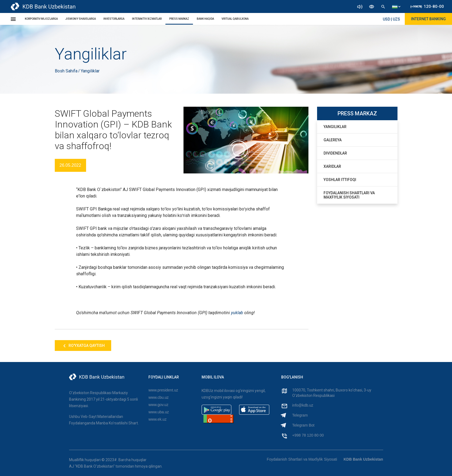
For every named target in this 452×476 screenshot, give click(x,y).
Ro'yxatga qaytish (83, 346)
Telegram (300, 415)
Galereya (333, 140)
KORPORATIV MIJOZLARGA (41, 19)
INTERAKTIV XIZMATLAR (147, 19)
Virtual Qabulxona (235, 19)
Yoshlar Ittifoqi (340, 180)
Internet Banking (428, 19)
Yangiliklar (335, 127)
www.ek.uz (157, 419)
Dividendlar (335, 153)
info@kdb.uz (303, 405)
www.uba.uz (159, 412)
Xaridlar (332, 166)
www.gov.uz (158, 405)
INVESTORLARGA (114, 19)
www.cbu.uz (159, 397)
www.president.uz (163, 390)
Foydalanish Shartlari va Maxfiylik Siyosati (349, 195)
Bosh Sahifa (67, 71)
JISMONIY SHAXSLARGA (81, 19)
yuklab (237, 313)
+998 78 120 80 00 (308, 435)
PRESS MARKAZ (179, 19)
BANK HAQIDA (205, 19)
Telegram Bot (303, 425)
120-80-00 (427, 6)
